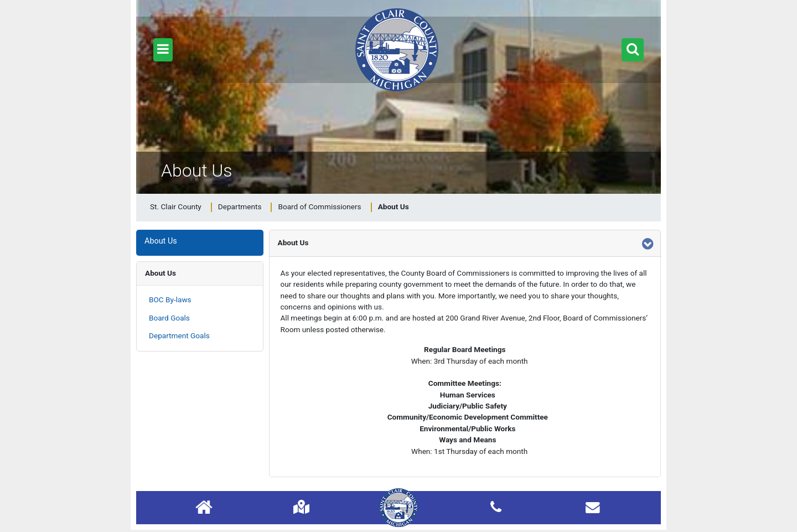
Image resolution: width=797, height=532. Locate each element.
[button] (163, 50)
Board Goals (169, 318)
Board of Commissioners (319, 206)
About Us (161, 273)
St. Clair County (176, 206)
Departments (240, 206)
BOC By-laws (170, 299)
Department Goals (179, 335)
